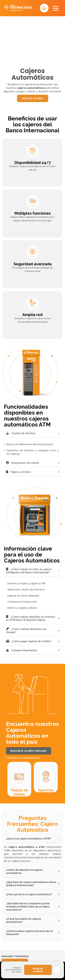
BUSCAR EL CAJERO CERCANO (29, 751)
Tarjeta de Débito (19, 792)
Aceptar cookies (38, 970)
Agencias (46, 790)
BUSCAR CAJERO (33, 98)
